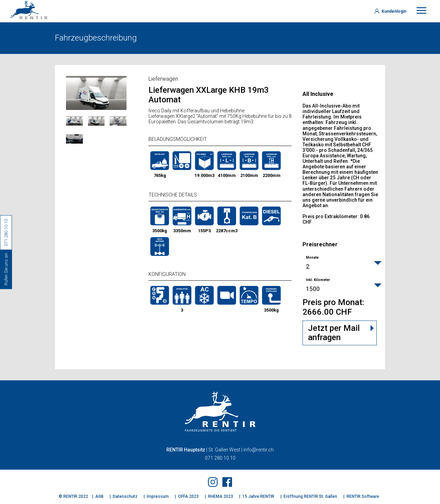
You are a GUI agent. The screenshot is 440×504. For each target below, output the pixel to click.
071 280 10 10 (220, 458)
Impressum (158, 496)
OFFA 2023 (188, 496)
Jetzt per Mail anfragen (334, 333)
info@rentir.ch (258, 450)
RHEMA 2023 (221, 496)
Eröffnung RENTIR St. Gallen (310, 496)
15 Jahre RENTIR (258, 496)
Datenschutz (125, 496)
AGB (99, 496)
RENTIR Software (363, 496)
